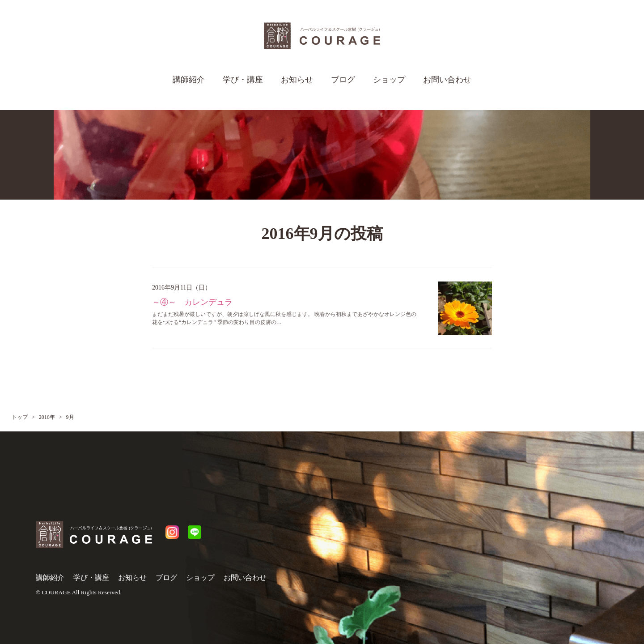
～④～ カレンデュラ (192, 302)
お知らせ (297, 80)
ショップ (389, 80)
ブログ (343, 80)
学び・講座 (243, 80)
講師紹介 (189, 80)
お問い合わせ (447, 80)
